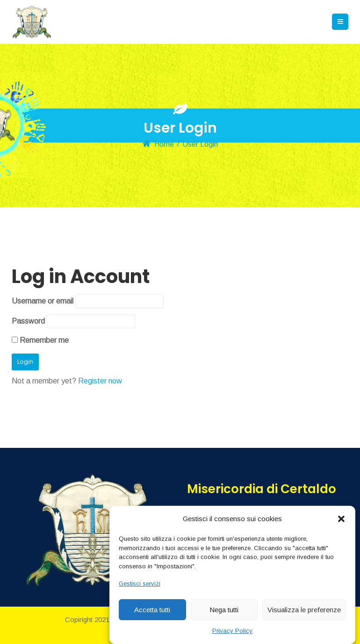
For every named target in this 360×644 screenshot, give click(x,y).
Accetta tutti (152, 610)
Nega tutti (224, 610)
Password (28, 321)
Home (164, 144)
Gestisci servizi (140, 584)
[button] (341, 519)
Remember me (40, 340)
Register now (100, 381)
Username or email (43, 301)
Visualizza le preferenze (304, 610)
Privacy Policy (232, 631)
